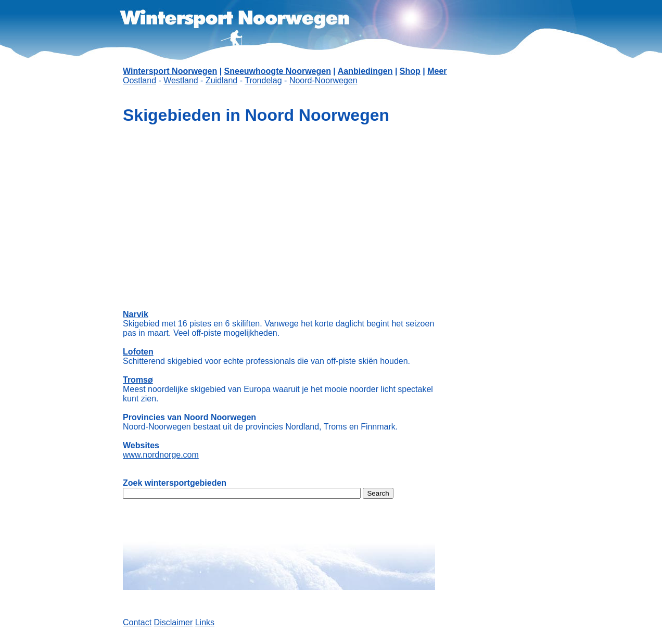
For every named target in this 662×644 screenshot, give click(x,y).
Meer (437, 71)
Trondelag (263, 80)
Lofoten (138, 352)
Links (205, 622)
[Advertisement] (487, 260)
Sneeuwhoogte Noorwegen (278, 71)
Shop (410, 71)
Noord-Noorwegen (323, 80)
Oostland (139, 80)
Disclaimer (174, 622)
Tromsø (138, 380)
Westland (181, 80)
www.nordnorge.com (161, 455)
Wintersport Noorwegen (170, 71)
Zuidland (221, 80)
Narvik (136, 314)
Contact (137, 622)
